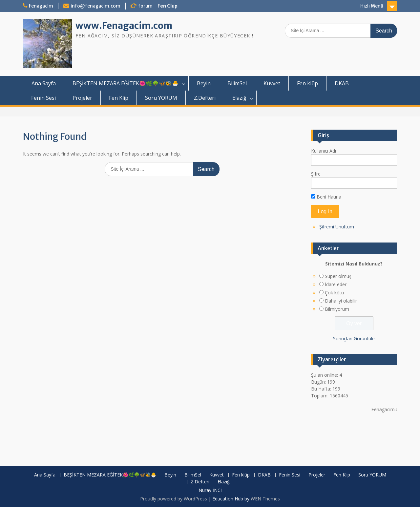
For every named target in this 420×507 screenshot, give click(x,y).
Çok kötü (334, 293)
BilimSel (237, 83)
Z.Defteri (205, 98)
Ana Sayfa (44, 83)
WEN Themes (265, 499)
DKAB (342, 83)
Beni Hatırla (326, 197)
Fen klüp (307, 83)
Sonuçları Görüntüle (354, 338)
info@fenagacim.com (95, 6)
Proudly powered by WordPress (174, 499)
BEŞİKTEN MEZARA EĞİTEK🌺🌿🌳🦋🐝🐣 (126, 83)
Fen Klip (119, 98)
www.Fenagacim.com (124, 26)
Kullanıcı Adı (324, 151)
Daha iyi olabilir (341, 301)
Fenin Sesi (43, 98)
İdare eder (336, 284)
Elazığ (239, 98)
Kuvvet (272, 83)
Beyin (204, 83)
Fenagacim (41, 6)
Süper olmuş (338, 276)
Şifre (316, 174)
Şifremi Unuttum (337, 227)
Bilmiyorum (337, 309)
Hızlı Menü (372, 6)
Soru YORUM (161, 98)
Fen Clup (168, 6)
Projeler (82, 98)
